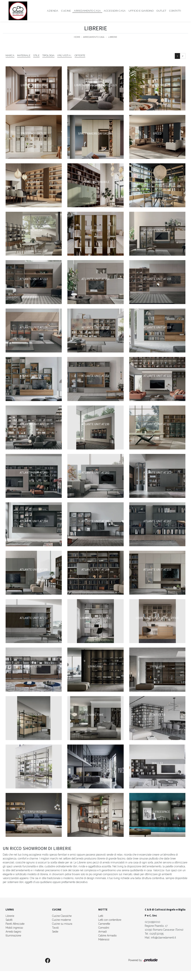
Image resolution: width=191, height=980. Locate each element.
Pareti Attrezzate (15, 924)
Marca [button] (10, 55)
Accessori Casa (115, 11)
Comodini (104, 928)
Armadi (102, 932)
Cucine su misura (62, 924)
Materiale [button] (24, 55)
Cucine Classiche (62, 916)
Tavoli (55, 928)
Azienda (53, 11)
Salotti (9, 920)
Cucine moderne (61, 920)
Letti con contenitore (110, 920)
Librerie (113, 37)
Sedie (55, 932)
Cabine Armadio (107, 936)
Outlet (161, 11)
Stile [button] (36, 55)
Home (77, 37)
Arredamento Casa (87, 11)
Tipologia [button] (48, 55)
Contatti (175, 11)
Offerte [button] (80, 55)
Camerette (104, 924)
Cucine (66, 11)
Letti (101, 916)
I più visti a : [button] (65, 55)
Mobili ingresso (14, 928)
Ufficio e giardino (141, 11)
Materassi (104, 939)
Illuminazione (13, 936)
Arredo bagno (13, 932)
